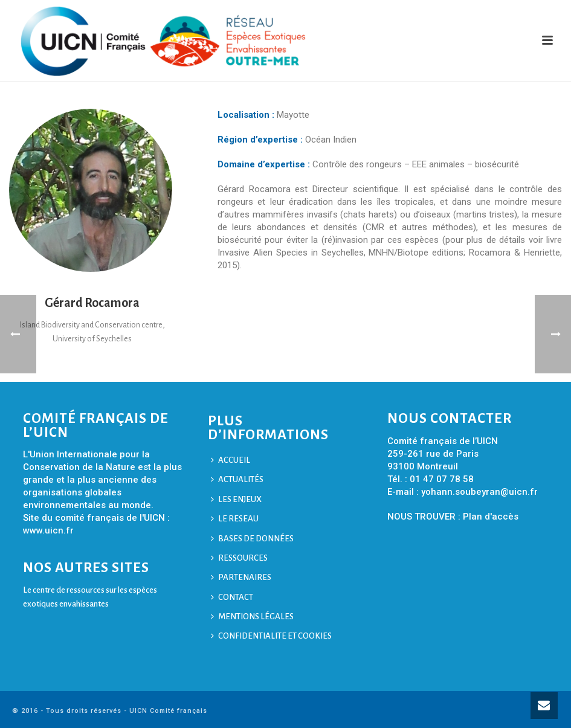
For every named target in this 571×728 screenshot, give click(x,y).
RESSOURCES (239, 558)
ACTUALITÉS (237, 479)
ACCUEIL (231, 460)
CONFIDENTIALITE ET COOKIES (271, 636)
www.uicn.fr (48, 530)
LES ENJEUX (236, 499)
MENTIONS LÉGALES (252, 617)
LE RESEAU (235, 519)
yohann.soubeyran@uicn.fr (479, 492)
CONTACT (232, 597)
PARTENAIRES (241, 577)
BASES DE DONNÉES (252, 539)
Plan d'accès (491, 517)
